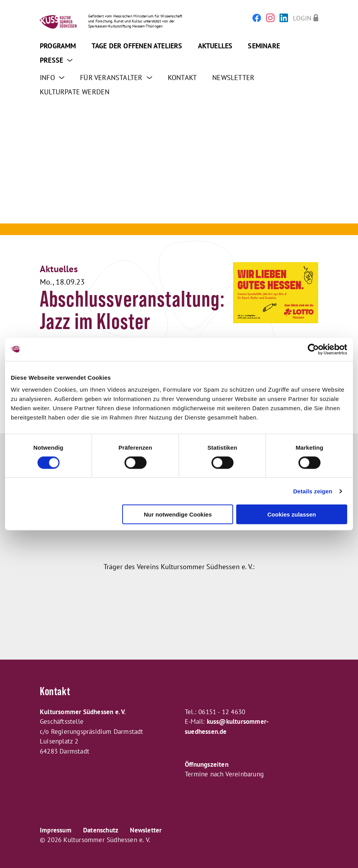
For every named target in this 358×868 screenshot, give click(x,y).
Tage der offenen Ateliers (137, 46)
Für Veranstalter (116, 78)
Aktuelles (215, 46)
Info (52, 78)
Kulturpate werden (75, 92)
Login (302, 18)
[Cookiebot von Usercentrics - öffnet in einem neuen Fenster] (313, 349)
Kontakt (182, 78)
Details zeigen (313, 491)
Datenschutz (101, 830)
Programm (58, 46)
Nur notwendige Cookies (178, 514)
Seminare (264, 46)
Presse (56, 60)
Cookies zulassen (292, 514)
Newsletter (233, 78)
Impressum (56, 830)
